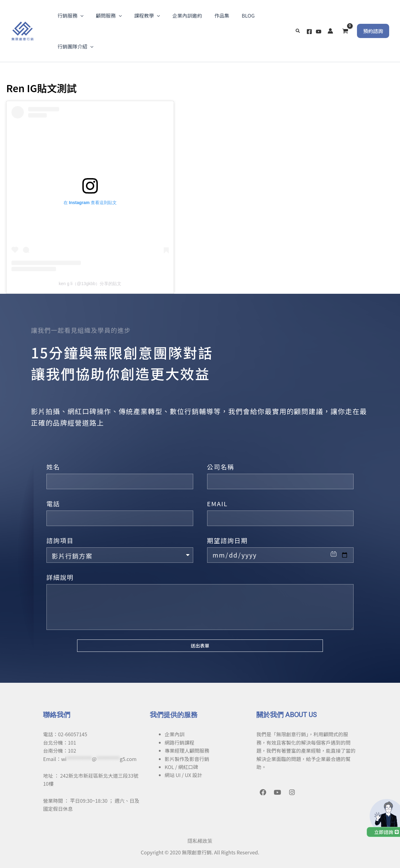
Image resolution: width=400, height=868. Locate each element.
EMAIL (217, 504)
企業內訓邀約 (187, 15)
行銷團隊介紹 (76, 46)
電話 (53, 504)
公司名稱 (221, 467)
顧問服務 (109, 15)
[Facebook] (309, 32)
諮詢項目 (60, 540)
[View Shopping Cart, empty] (345, 31)
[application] (80, 15)
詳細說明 (60, 577)
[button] (298, 31)
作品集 (222, 15)
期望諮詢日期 (228, 540)
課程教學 (147, 15)
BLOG (248, 15)
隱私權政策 (200, 841)
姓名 (53, 467)
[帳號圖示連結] (330, 31)
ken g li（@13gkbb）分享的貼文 (90, 284)
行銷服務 (71, 15)
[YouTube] (319, 32)
